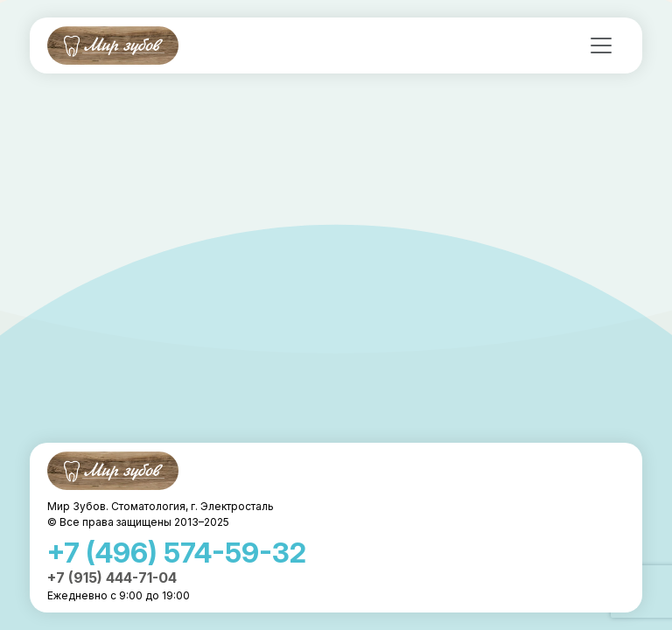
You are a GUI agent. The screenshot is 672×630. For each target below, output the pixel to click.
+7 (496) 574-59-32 (177, 553)
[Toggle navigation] (601, 45)
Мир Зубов (113, 45)
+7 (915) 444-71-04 (112, 577)
